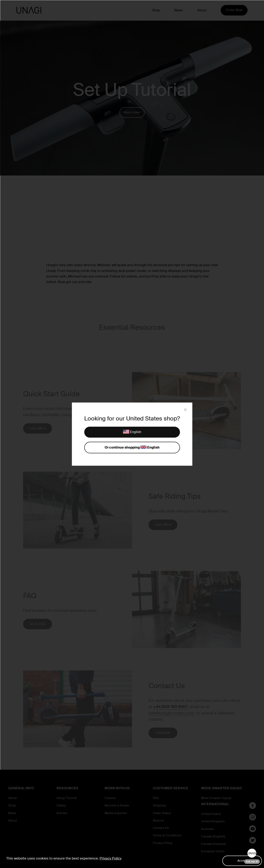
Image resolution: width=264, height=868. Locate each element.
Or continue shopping (132, 448)
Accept (242, 861)
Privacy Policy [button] (111, 858)
